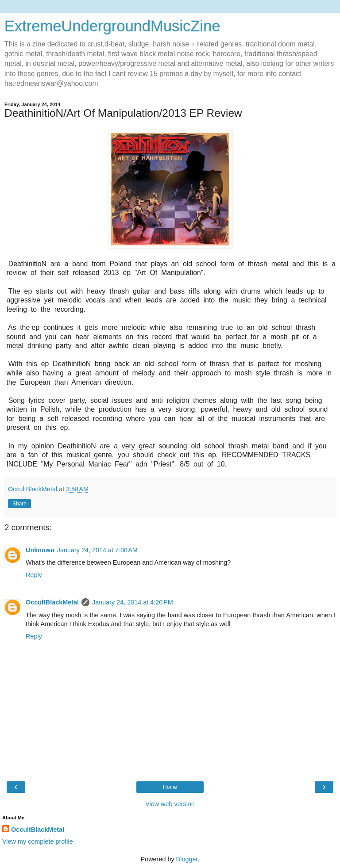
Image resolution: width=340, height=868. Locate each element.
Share (19, 504)
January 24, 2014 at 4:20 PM (133, 602)
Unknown (40, 550)
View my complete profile (38, 841)
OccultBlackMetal (52, 602)
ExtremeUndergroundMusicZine (112, 26)
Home (170, 787)
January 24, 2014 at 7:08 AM (97, 550)
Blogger (187, 859)
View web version (170, 804)
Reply (34, 575)
